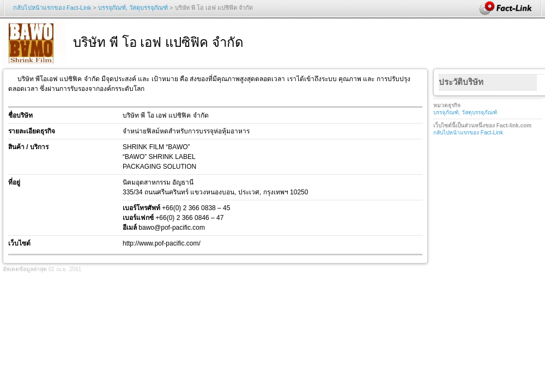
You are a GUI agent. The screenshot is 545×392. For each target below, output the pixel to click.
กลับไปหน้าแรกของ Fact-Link (52, 8)
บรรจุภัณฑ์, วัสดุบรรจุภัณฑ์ (133, 8)
